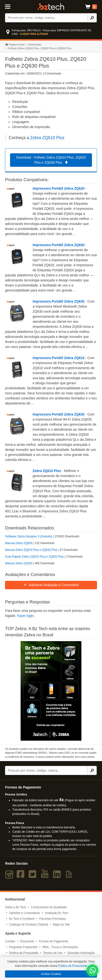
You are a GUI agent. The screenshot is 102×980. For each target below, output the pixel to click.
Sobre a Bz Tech (16, 907)
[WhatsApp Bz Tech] (93, 971)
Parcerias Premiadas (53, 919)
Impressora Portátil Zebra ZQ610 (59, 358)
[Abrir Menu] (11, 6)
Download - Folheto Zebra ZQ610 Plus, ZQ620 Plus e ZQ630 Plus (51, 160)
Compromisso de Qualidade (49, 907)
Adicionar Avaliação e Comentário (51, 585)
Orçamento (27, 941)
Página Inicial (15, 45)
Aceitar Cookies (51, 974)
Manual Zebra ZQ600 (19, 543)
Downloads (35, 44)
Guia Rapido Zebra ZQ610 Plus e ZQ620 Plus (34, 557)
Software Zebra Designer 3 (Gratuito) (29, 536)
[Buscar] (46, 18)
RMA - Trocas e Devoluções (60, 947)
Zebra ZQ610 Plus (47, 138)
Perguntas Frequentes (23, 947)
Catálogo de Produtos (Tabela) (29, 924)
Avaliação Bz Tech (57, 913)
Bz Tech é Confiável (22, 919)
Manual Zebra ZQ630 (19, 563)
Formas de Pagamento (54, 941)
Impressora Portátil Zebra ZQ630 (59, 301)
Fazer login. (26, 616)
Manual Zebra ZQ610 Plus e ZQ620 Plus (31, 550)
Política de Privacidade (24, 953)
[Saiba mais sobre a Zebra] (51, 691)
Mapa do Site (61, 924)
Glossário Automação (81, 953)
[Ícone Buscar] (92, 18)
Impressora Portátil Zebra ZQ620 (59, 188)
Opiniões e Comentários (25, 913)
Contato (10, 941)
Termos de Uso (53, 953)
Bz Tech (51, 7)
